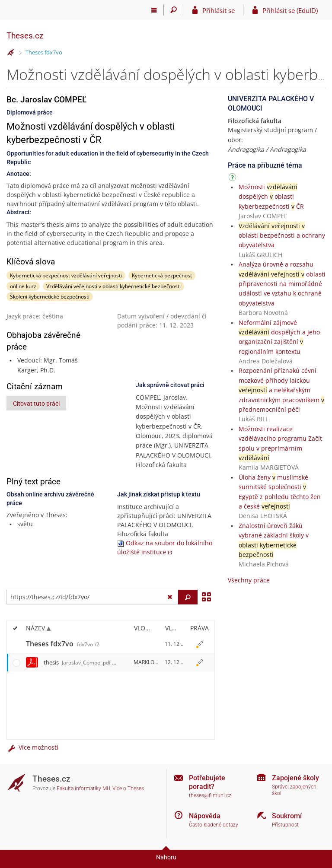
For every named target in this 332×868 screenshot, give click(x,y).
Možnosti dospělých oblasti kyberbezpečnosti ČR (271, 197)
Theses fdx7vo (44, 52)
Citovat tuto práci (36, 404)
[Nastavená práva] (199, 644)
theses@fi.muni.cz (210, 795)
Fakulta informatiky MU (83, 789)
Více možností (32, 747)
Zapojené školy (295, 778)
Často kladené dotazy (214, 825)
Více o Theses (128, 789)
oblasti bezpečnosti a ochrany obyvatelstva (282, 235)
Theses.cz (25, 36)
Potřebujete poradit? (207, 782)
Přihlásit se (219, 10)
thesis (77, 662)
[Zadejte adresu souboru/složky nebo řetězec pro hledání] (92, 597)
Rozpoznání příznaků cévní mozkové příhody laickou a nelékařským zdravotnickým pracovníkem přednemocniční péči (281, 390)
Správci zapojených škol (294, 790)
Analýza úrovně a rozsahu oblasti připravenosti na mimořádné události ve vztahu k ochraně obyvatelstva (282, 284)
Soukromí (287, 816)
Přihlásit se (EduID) (290, 10)
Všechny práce (249, 580)
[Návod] (233, 179)
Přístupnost (285, 825)
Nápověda (205, 816)
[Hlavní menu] (154, 10)
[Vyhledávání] (174, 10)
